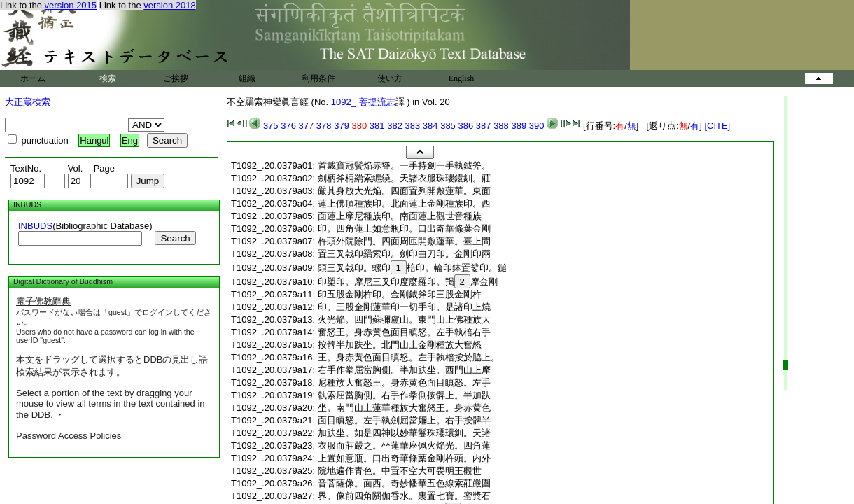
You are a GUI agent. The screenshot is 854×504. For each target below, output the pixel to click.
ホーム (33, 78)
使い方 (390, 78)
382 (395, 126)
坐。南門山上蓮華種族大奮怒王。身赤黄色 (404, 408)
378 (324, 126)
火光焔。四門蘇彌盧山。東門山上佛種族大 (404, 320)
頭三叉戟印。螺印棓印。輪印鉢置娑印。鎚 (412, 268)
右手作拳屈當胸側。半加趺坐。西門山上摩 (404, 370)
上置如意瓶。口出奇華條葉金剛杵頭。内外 (404, 458)
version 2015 (71, 5)
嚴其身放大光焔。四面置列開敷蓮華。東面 (404, 191)
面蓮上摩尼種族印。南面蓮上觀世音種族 (400, 216)
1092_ (344, 102)
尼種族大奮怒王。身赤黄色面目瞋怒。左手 (404, 383)
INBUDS (35, 226)
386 (465, 126)
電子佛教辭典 (43, 301)
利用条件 (318, 78)
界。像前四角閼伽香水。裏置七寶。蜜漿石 (404, 496)
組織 (247, 78)
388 (501, 126)
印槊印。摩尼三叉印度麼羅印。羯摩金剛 (408, 282)
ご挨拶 (176, 78)
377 (307, 126)
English (462, 78)
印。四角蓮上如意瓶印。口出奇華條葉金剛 (404, 229)
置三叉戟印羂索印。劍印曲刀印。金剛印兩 (404, 254)
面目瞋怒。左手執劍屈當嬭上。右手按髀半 (404, 420)
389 (519, 126)
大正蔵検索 (28, 102)
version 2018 (169, 5)
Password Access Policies (69, 436)
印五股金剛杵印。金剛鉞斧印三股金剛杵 (400, 294)
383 (413, 126)
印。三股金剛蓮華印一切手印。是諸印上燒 (404, 307)
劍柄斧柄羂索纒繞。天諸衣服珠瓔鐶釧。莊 (404, 178)
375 (271, 126)
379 (342, 126)
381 (377, 126)
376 (288, 126)
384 (430, 126)
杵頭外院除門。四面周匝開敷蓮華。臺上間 (404, 241)
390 (537, 126)
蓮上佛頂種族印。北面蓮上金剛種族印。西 (404, 203)
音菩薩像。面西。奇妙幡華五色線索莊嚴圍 (404, 483)
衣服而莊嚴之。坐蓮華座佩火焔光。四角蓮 (404, 446)
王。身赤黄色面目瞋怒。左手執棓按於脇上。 (409, 357)
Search (175, 238)
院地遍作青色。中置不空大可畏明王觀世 (400, 471)
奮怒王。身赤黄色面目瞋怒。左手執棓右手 (404, 332)
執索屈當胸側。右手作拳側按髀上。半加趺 (404, 395)
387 (484, 126)
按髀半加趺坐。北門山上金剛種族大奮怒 (400, 345)
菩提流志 (377, 102)
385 (448, 126)
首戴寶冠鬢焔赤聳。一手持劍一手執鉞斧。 (404, 166)
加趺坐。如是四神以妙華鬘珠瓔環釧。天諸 (404, 433)
